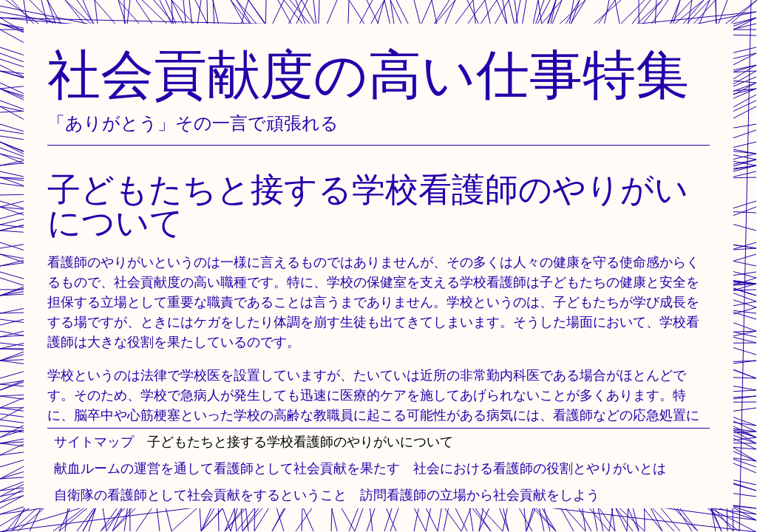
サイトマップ (94, 441)
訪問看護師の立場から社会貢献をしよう (480, 495)
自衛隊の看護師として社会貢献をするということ (200, 495)
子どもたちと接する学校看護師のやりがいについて (300, 441)
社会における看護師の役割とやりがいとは (540, 468)
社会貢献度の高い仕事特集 (368, 74)
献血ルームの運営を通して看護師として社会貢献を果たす (227, 468)
